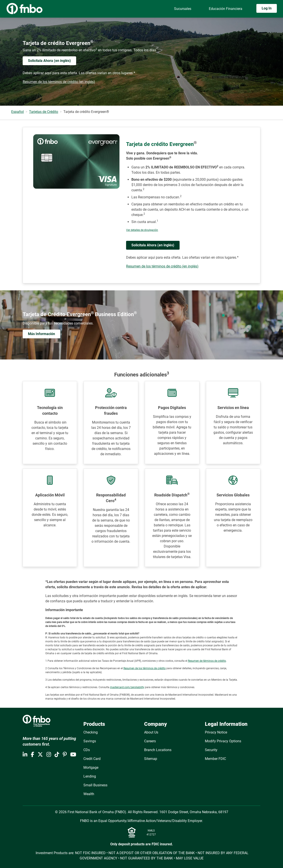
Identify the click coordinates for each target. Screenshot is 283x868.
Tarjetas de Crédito (44, 112)
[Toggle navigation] (278, 21)
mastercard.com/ (120, 687)
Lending (90, 776)
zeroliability (138, 687)
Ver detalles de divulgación (142, 230)
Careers (150, 741)
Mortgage (91, 768)
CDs (87, 750)
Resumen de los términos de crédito (145, 668)
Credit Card (92, 759)
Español (17, 112)
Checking (91, 732)
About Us (151, 732)
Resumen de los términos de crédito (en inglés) (59, 82)
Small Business (95, 785)
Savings (90, 741)
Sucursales (183, 9)
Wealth (89, 794)
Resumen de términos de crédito (207, 661)
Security (211, 750)
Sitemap (151, 759)
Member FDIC (215, 759)
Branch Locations (158, 750)
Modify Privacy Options (223, 741)
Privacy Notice (216, 732)
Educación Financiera (226, 9)
